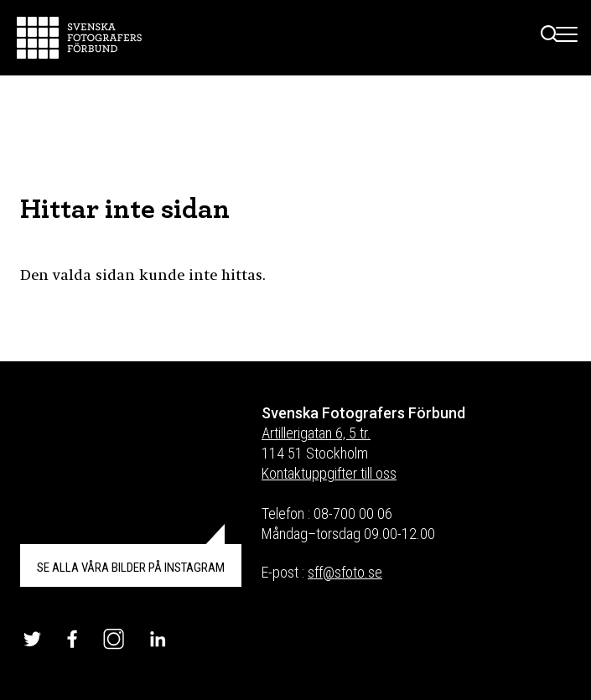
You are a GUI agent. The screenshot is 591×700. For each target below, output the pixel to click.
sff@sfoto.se (345, 572)
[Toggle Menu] (567, 38)
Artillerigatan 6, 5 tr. (316, 433)
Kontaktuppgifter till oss (329, 473)
